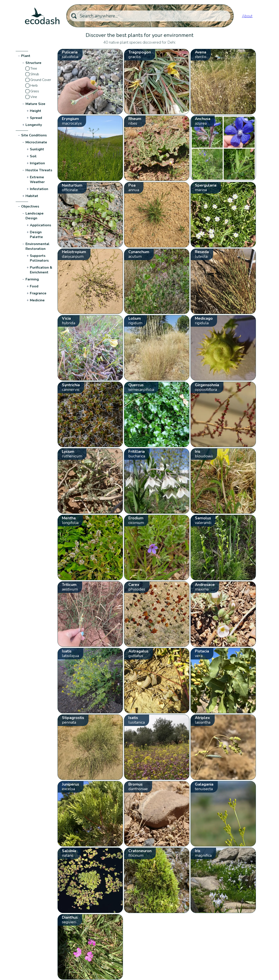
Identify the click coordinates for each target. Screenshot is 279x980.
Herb (34, 86)
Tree (34, 69)
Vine (34, 97)
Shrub (35, 74)
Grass (35, 91)
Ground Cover (41, 80)
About (247, 16)
